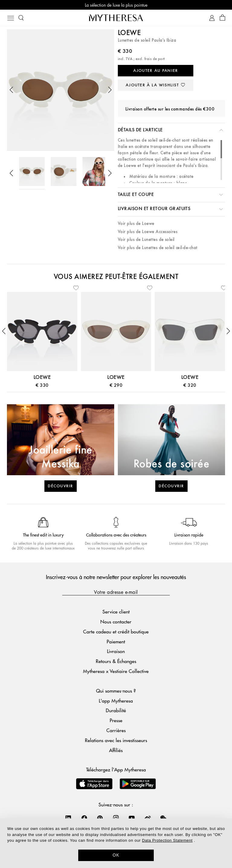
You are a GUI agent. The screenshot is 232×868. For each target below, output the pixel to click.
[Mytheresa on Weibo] (148, 818)
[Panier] (222, 18)
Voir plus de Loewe (136, 224)
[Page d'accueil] (116, 18)
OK (116, 855)
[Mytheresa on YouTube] (132, 818)
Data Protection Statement (167, 840)
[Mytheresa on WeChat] (163, 818)
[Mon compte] (212, 18)
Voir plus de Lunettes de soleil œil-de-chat (158, 248)
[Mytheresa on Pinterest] (100, 818)
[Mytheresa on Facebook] (84, 818)
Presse (116, 720)
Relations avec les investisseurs (116, 740)
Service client (116, 612)
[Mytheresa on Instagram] (116, 818)
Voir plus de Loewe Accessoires (148, 232)
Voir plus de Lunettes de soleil (146, 240)
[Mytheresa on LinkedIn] (68, 818)
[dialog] (116, 843)
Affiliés (116, 750)
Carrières (116, 730)
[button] (11, 90)
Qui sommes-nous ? (116, 691)
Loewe (129, 33)
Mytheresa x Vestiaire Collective (116, 671)
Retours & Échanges (116, 661)
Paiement (116, 641)
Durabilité (116, 710)
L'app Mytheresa (116, 701)
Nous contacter (116, 621)
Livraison (116, 651)
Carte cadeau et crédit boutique (116, 631)
